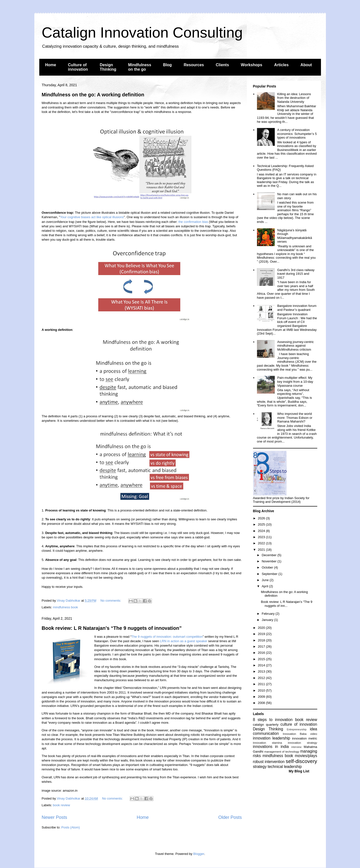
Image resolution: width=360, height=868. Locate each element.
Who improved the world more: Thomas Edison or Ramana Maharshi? (295, 418)
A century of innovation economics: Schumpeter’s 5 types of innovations (297, 134)
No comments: (111, 601)
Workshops (252, 65)
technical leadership (285, 767)
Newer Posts (54, 817)
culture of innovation (299, 724)
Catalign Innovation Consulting (142, 32)
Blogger (199, 854)
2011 (262, 684)
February (269, 614)
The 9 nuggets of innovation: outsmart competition (167, 637)
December (270, 555)
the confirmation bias (193, 222)
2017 (262, 646)
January (268, 620)
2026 (262, 518)
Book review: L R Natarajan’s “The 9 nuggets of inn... (287, 604)
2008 (262, 703)
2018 (262, 640)
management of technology (282, 752)
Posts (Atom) (71, 827)
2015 (262, 659)
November (270, 561)
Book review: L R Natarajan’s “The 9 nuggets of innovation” (112, 628)
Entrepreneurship (297, 730)
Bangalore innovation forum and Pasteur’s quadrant (297, 308)
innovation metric (305, 738)
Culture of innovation (78, 67)
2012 (262, 678)
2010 (262, 690)
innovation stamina (268, 743)
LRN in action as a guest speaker (184, 641)
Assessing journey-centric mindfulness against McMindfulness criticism (296, 346)
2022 (262, 543)
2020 (262, 628)
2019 (262, 634)
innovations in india (271, 747)
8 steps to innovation (273, 720)
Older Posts (230, 817)
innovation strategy (303, 743)
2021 (262, 550)
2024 (262, 531)
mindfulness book (65, 607)
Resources (194, 65)
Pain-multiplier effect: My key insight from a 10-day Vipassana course (295, 381)
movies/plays (306, 756)
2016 (262, 653)
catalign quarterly (266, 725)
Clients (222, 65)
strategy (260, 767)
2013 (262, 671)
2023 (262, 537)
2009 (262, 697)
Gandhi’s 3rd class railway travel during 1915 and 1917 (296, 274)
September (270, 574)
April (265, 586)
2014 (262, 665)
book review (61, 805)
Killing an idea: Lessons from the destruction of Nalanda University (294, 98)
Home (51, 65)
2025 (262, 524)
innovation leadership (272, 738)
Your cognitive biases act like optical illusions (92, 217)
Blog (168, 65)
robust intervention (269, 762)
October (268, 567)
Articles (281, 65)
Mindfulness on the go (140, 67)
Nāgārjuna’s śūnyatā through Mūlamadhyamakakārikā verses (295, 236)
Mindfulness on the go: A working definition (93, 95)
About (306, 65)
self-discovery (301, 761)
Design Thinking (108, 67)
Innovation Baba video (300, 734)
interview (296, 747)
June (266, 580)
